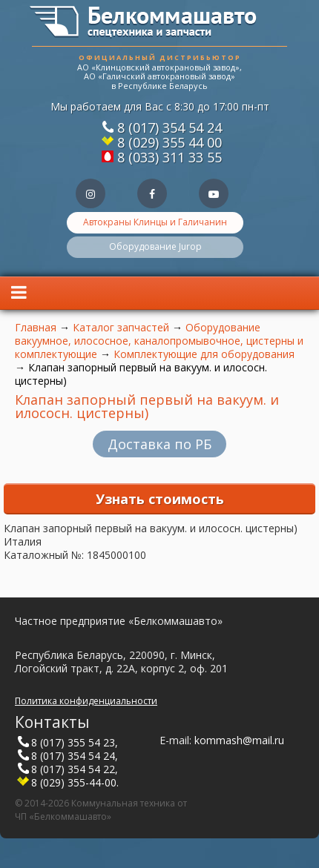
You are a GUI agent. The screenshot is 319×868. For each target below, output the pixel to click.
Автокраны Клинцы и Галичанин (155, 222)
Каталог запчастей (121, 327)
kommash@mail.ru (239, 740)
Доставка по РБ (159, 444)
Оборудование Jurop (155, 246)
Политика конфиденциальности (86, 701)
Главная (36, 327)
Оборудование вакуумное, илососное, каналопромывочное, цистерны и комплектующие (159, 341)
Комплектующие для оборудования (204, 354)
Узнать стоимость (160, 499)
